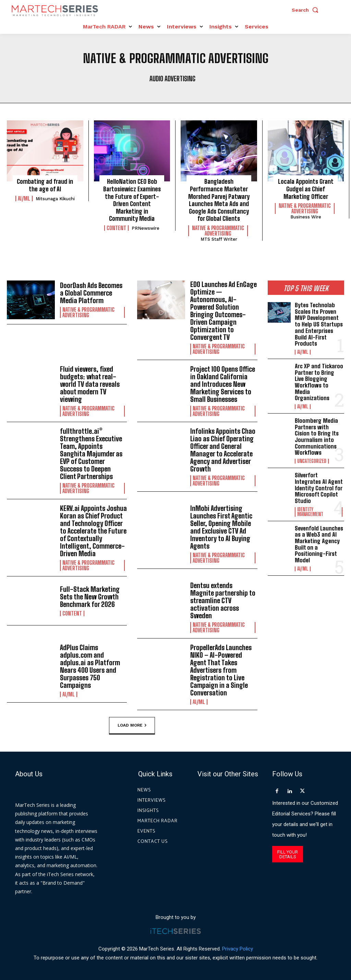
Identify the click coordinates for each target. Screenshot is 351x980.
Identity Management (310, 512)
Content (116, 228)
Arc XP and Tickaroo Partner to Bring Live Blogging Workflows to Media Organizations (319, 382)
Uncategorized (312, 461)
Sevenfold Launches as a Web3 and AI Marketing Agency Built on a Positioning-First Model (319, 544)
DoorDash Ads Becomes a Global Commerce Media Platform (91, 293)
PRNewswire (146, 228)
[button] (307, 10)
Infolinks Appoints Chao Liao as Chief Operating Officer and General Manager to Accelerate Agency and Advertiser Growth (223, 450)
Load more (132, 725)
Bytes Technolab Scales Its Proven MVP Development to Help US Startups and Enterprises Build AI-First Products (319, 324)
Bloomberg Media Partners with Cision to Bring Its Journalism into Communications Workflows (317, 437)
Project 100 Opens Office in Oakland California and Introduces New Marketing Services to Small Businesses (223, 384)
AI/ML (24, 199)
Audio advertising (172, 79)
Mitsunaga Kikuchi (55, 199)
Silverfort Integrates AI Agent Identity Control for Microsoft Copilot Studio (319, 488)
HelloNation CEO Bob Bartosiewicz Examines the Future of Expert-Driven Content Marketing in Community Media (132, 200)
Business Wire (306, 217)
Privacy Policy (238, 949)
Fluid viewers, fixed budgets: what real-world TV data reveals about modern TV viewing (90, 384)
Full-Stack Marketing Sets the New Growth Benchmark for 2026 (90, 597)
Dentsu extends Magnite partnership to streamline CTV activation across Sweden (223, 600)
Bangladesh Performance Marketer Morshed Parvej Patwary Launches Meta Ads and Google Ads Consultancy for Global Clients (219, 200)
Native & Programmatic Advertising (218, 231)
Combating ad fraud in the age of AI (45, 185)
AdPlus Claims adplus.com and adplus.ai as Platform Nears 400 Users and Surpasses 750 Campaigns (90, 666)
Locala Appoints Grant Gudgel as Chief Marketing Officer (306, 189)
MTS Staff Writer (219, 239)
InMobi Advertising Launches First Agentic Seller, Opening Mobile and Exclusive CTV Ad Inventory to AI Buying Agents (221, 527)
